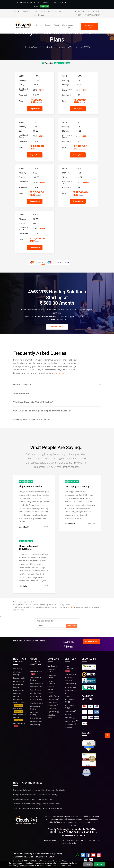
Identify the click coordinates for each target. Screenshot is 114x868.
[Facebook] (88, 856)
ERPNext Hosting (36, 673)
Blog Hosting (18, 700)
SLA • (27, 857)
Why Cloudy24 (52, 666)
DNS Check (70, 718)
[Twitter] (83, 856)
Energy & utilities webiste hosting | (25, 795)
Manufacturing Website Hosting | (25, 799)
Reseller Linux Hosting (18, 686)
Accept (100, 864)
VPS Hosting (18, 710)
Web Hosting (18, 669)
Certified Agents (53, 696)
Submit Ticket (70, 684)
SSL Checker (70, 724)
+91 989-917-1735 (43, 11)
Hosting (39, 25)
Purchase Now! (91, 642)
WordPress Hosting (17, 673)
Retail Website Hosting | (46, 799)
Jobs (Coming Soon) (52, 716)
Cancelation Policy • (48, 854)
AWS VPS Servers (19, 681)
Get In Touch (93, 11)
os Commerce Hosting (35, 708)
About (56, 25)
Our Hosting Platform (52, 671)
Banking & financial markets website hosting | (50, 790)
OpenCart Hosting (37, 703)
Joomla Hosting (36, 693)
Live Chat (56, 11)
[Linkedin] (85, 861)
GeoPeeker (70, 728)
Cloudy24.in (52, 708)
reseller (71, 607)
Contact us (59, 373)
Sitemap (68, 696)
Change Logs (53, 699)
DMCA (52, 857)
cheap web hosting (89, 822)
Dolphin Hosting (36, 687)
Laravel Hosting (36, 697)
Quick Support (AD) (70, 707)
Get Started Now (57, 327)
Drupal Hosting (36, 690)
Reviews (50, 693)
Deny (88, 864)
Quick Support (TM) (70, 701)
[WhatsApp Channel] (77, 856)
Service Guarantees (52, 682)
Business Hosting (19, 678)
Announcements (70, 687)
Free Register (81, 11)
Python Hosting (36, 718)
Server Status (71, 26)
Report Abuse (70, 711)
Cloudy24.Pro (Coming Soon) (53, 704)
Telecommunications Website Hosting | (27, 804)
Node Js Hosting (36, 700)
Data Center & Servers (52, 676)
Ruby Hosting (35, 725)
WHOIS (68, 714)
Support (48, 25)
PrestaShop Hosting (34, 714)
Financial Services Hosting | (52, 804)
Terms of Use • (20, 854)
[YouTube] (93, 856)
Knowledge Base (70, 675)
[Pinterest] (91, 861)
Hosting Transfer (19, 725)
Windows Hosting (19, 704)
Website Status (71, 721)
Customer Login (89, 26)
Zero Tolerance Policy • (39, 857)
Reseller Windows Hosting (20, 718)
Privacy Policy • (33, 854)
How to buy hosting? (69, 679)
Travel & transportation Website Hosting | (28, 809)
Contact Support (71, 692)
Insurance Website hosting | (48, 795)
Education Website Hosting (53, 809)
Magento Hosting (36, 721)
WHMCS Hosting (19, 690)
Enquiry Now (35, 109)
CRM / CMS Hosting (17, 695)
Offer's (64, 25)
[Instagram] (99, 856)
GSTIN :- (87, 15)
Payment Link (53, 712)
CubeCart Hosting (37, 683)
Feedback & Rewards (52, 688)
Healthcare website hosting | (23, 790)
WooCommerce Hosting (36, 679)
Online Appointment (70, 669)
